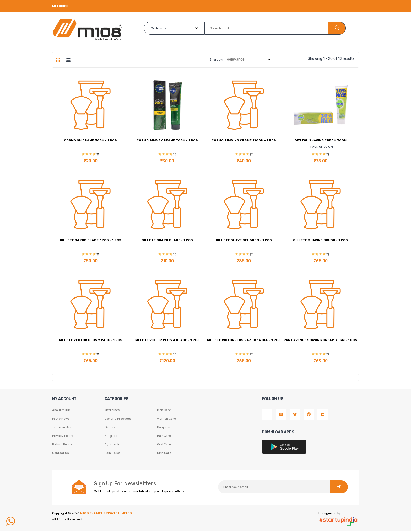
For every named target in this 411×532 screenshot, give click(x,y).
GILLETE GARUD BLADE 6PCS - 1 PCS (91, 240)
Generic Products (118, 419)
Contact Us (61, 454)
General (110, 428)
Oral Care (164, 445)
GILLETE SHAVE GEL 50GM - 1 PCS (244, 240)
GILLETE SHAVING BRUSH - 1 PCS (320, 240)
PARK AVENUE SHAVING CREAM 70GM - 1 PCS (320, 340)
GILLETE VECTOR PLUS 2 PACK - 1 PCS (91, 340)
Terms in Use (62, 428)
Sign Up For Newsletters (125, 484)
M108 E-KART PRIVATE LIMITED (106, 514)
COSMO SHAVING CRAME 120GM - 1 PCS (244, 140)
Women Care (166, 419)
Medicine (60, 6)
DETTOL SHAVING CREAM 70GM (321, 140)
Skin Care (164, 454)
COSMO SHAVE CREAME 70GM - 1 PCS (167, 140)
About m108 (61, 410)
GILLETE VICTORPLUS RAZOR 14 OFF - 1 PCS (244, 340)
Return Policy (62, 445)
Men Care (164, 410)
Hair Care (164, 436)
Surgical (111, 436)
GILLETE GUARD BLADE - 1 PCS (167, 240)
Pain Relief (112, 454)
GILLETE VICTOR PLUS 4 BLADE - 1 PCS (167, 340)
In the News (61, 419)
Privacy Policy (63, 436)
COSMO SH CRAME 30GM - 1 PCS (90, 140)
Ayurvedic (112, 445)
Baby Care (165, 428)
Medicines (112, 410)
